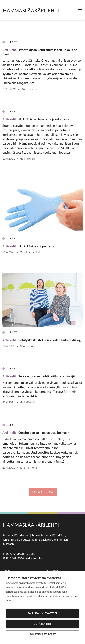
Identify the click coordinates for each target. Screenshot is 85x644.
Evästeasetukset (43, 635)
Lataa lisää (43, 492)
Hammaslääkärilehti (31, 11)
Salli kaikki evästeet (42, 613)
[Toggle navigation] (80, 11)
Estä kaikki (42, 624)
